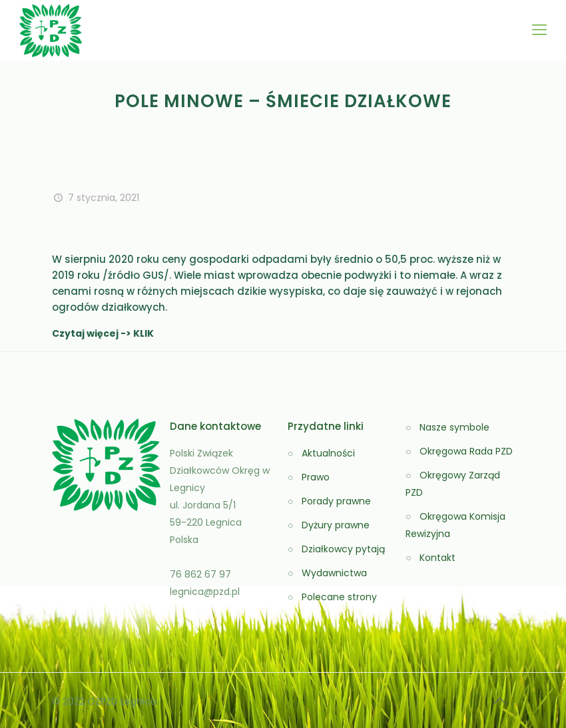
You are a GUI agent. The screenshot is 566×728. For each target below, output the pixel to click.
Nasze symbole (454, 427)
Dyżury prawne (336, 525)
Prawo (316, 477)
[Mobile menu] (539, 30)
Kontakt (437, 558)
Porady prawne (336, 501)
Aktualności (328, 453)
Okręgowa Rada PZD (466, 451)
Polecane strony (339, 597)
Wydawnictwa (334, 573)
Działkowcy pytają (343, 549)
